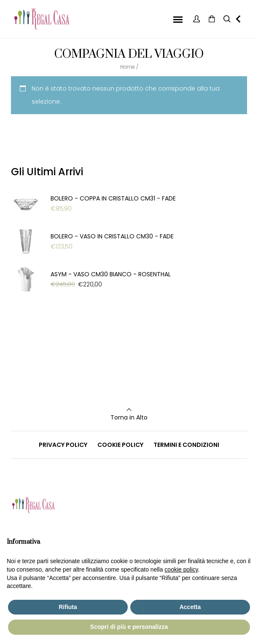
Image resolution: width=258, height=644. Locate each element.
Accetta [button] (190, 607)
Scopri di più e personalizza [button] (129, 627)
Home (128, 67)
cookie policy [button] (181, 569)
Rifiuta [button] (68, 607)
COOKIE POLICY (120, 445)
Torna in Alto (129, 417)
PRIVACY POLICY (63, 445)
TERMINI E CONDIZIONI (186, 445)
